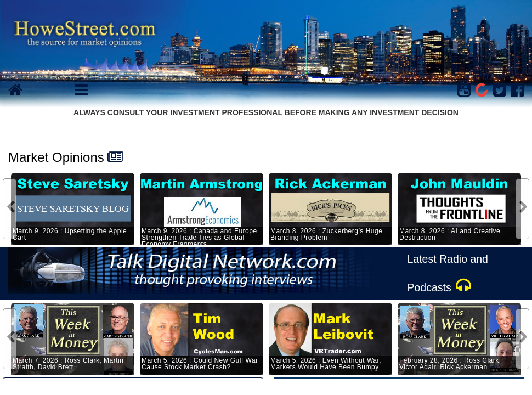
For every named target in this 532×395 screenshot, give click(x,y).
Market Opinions (56, 157)
